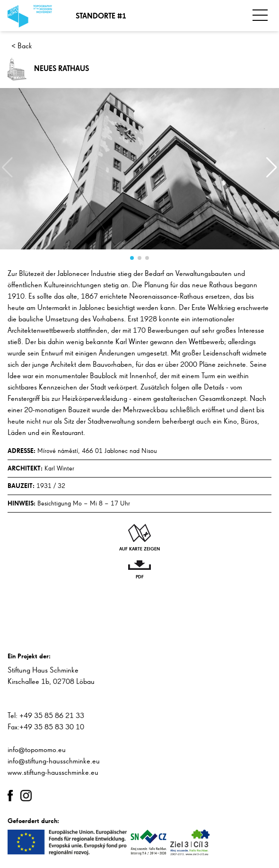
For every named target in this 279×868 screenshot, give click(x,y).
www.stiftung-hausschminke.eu (53, 773)
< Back (22, 46)
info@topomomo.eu (37, 750)
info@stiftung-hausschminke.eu (54, 762)
